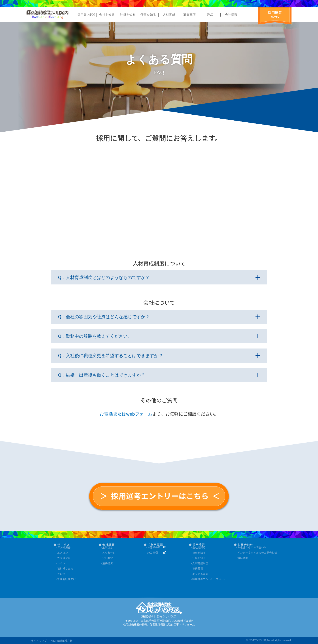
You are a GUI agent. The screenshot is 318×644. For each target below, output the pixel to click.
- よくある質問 (200, 574)
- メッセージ (108, 552)
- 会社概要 (107, 558)
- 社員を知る (198, 552)
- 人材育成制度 (200, 563)
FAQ (210, 15)
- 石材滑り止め (64, 568)
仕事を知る (148, 15)
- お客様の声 (153, 547)
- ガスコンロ (63, 558)
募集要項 (189, 15)
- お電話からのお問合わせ (251, 547)
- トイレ (60, 563)
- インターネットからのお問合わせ (255, 552)
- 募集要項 (197, 568)
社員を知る (128, 15)
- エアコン (62, 552)
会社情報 (231, 15)
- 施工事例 (152, 552)
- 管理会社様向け (66, 579)
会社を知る (107, 15)
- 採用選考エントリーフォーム (209, 579)
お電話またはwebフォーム (126, 414)
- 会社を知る (198, 547)
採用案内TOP (86, 15)
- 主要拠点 (107, 563)
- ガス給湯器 (63, 547)
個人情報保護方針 (62, 641)
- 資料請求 (242, 558)
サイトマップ (39, 641)
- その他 (60, 574)
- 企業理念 (107, 547)
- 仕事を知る (198, 558)
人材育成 (169, 15)
